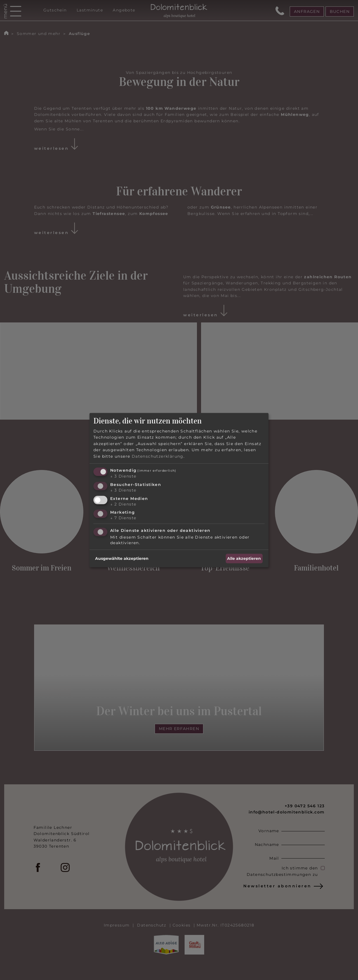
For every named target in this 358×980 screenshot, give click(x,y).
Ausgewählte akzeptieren (122, 558)
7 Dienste (123, 518)
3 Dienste (123, 476)
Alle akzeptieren (244, 558)
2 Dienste (123, 504)
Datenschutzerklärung (158, 456)
